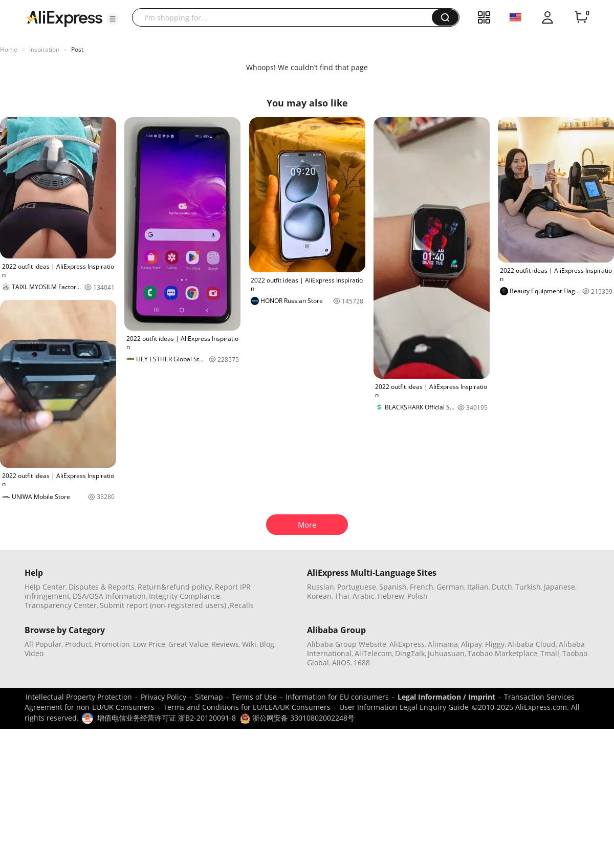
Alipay (472, 644)
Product (78, 644)
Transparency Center (61, 605)
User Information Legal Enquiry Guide (404, 707)
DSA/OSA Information (109, 596)
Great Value (188, 644)
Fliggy (495, 644)
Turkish (528, 587)
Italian (478, 587)
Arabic (364, 596)
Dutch (502, 587)
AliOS (341, 663)
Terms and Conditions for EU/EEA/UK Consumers (247, 707)
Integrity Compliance (184, 596)
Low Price (149, 644)
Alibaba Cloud (532, 644)
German (450, 587)
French (422, 587)
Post (77, 49)
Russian (321, 587)
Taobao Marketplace (502, 653)
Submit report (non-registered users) (163, 605)
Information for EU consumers (337, 697)
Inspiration (44, 49)
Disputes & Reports (102, 587)
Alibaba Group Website (347, 644)
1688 (362, 663)
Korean (319, 596)
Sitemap (209, 697)
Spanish (393, 587)
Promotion (112, 644)
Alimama (443, 644)
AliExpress (407, 644)
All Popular (43, 644)
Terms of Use (254, 697)
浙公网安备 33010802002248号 (297, 718)
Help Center (45, 587)
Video (34, 653)
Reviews (225, 644)
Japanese (560, 587)
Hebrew (391, 596)
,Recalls (241, 605)
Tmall (550, 653)
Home (9, 49)
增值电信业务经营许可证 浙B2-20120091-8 (167, 718)
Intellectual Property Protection (79, 697)
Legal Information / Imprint (446, 697)
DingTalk (410, 653)
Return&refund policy (175, 587)
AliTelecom (373, 653)
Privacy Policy (163, 697)
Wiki (249, 644)
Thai (342, 596)
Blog (267, 644)
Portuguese (357, 587)
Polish (418, 596)
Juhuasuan (446, 653)
